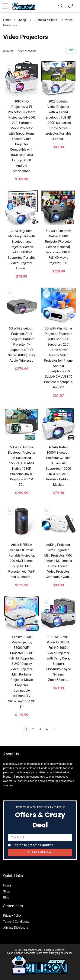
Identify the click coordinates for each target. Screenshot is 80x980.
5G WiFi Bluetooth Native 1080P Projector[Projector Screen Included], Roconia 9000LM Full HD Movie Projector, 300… (58, 247)
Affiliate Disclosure (16, 928)
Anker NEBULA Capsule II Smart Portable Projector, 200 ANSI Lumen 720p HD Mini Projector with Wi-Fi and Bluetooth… (22, 561)
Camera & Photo (46, 20)
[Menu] (5, 6)
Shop (23, 20)
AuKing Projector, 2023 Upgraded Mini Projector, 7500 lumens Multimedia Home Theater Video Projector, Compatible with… (58, 561)
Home (7, 20)
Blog (6, 897)
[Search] (61, 6)
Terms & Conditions (16, 922)
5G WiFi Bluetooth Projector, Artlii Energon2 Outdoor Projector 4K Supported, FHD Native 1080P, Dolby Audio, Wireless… (22, 344)
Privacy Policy (12, 916)
